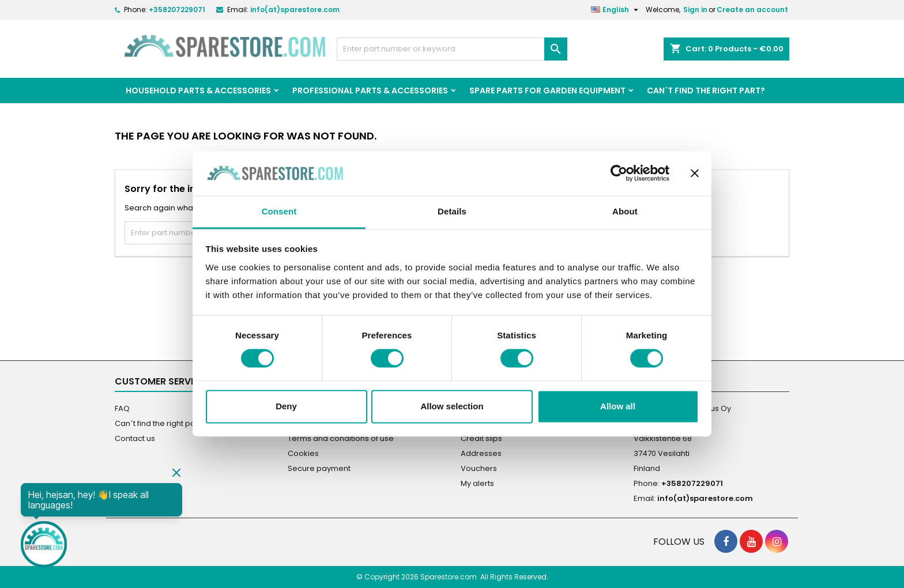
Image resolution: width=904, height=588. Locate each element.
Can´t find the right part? (706, 91)
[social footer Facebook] (726, 541)
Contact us (135, 438)
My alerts (477, 483)
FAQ (122, 408)
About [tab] (625, 211)
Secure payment (319, 468)
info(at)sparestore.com (295, 10)
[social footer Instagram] (777, 541)
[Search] (452, 49)
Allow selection (452, 406)
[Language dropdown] (616, 10)
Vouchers (479, 468)
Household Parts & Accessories (198, 91)
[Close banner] (695, 174)
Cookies (303, 453)
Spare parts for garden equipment (547, 91)
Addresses (481, 453)
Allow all (618, 406)
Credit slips (481, 438)
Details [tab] (452, 211)
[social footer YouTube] (751, 541)
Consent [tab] (279, 211)
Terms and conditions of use (341, 438)
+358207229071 (177, 10)
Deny (286, 406)
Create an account (752, 10)
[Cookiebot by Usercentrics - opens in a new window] (619, 174)
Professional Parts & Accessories (370, 91)
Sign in (695, 10)
